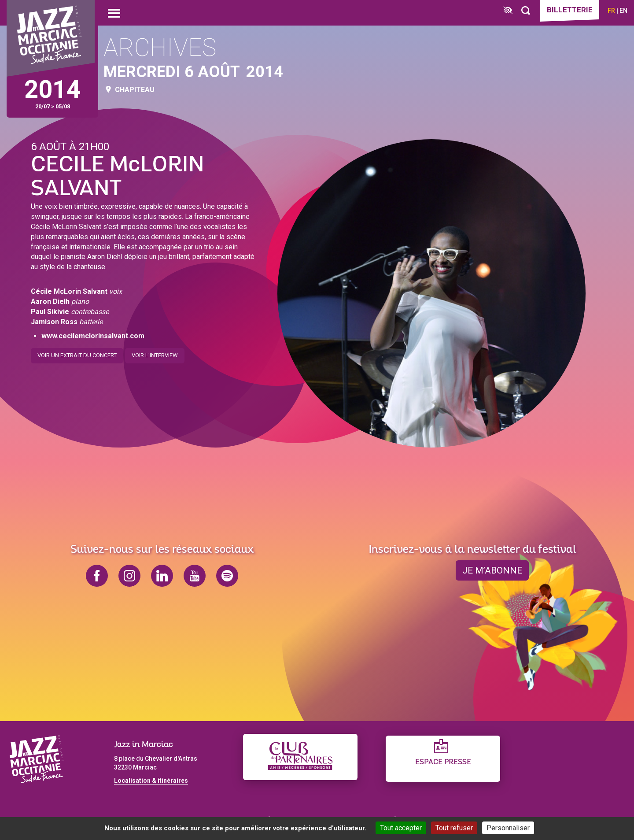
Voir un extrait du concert (77, 352)
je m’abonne (492, 570)
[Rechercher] (526, 11)
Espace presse (443, 762)
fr (611, 11)
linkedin (162, 576)
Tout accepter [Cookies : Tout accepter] (401, 828)
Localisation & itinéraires (151, 781)
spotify (227, 576)
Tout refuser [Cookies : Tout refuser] (454, 828)
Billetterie (570, 10)
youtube (195, 576)
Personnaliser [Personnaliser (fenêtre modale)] (508, 828)
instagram (129, 576)
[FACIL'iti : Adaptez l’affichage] (508, 11)
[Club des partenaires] (300, 757)
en (623, 11)
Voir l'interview (155, 352)
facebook (97, 576)
